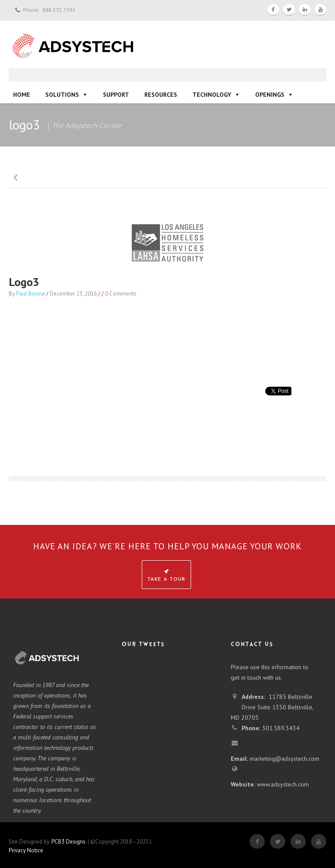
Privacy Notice (26, 850)
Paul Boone (31, 294)
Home (22, 95)
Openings (270, 95)
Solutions (62, 95)
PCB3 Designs (68, 842)
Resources (161, 95)
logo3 (24, 282)
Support (116, 95)
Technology (212, 95)
